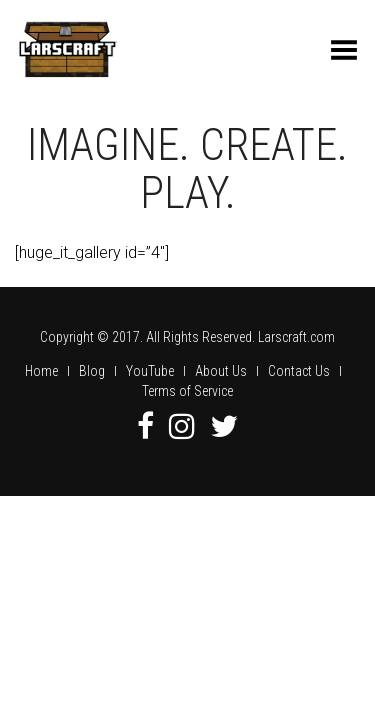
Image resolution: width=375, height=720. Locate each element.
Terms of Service (187, 391)
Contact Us (299, 371)
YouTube (150, 371)
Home (41, 371)
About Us (221, 371)
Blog (92, 371)
